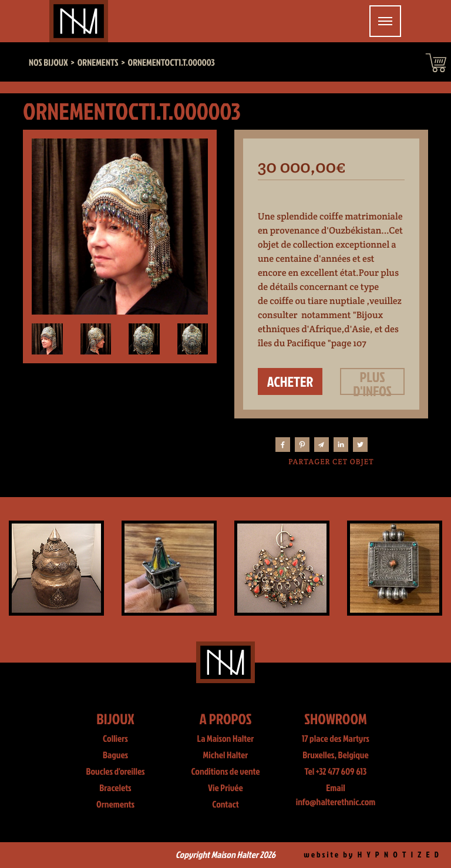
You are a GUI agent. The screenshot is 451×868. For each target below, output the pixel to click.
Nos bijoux (48, 63)
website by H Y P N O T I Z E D (372, 855)
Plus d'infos (372, 381)
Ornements (115, 805)
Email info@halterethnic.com (336, 795)
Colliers (115, 739)
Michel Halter (226, 755)
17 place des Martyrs (336, 739)
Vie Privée (225, 788)
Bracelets (115, 788)
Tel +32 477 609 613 (336, 772)
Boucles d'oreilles (115, 772)
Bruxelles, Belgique (336, 755)
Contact (225, 805)
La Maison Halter (226, 739)
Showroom (336, 719)
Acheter (290, 381)
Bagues (115, 755)
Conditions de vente (225, 772)
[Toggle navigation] (385, 21)
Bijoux (115, 719)
